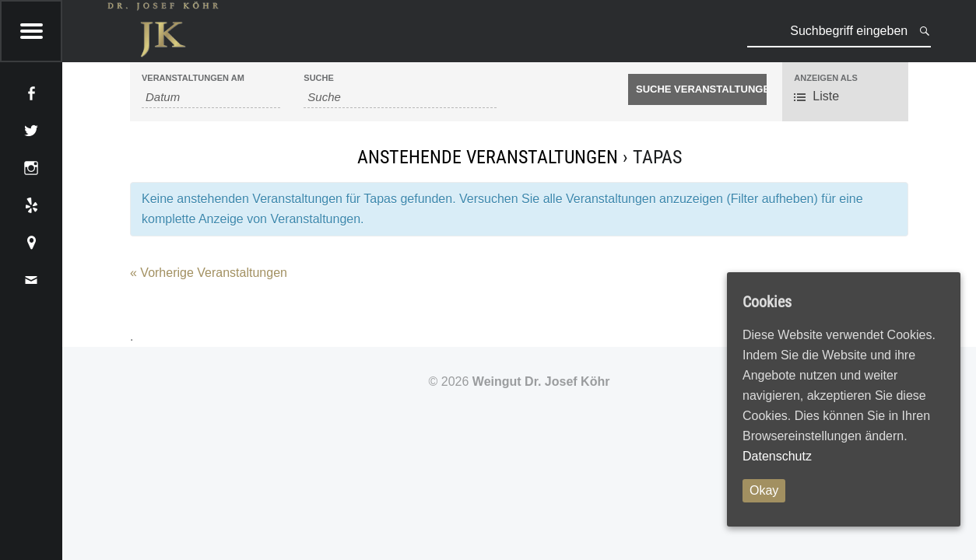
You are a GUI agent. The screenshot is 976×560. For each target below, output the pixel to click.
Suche (319, 78)
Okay (764, 490)
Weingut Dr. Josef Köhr (541, 381)
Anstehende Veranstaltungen (488, 157)
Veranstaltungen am (193, 78)
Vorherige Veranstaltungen (209, 273)
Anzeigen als (826, 78)
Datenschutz (777, 456)
